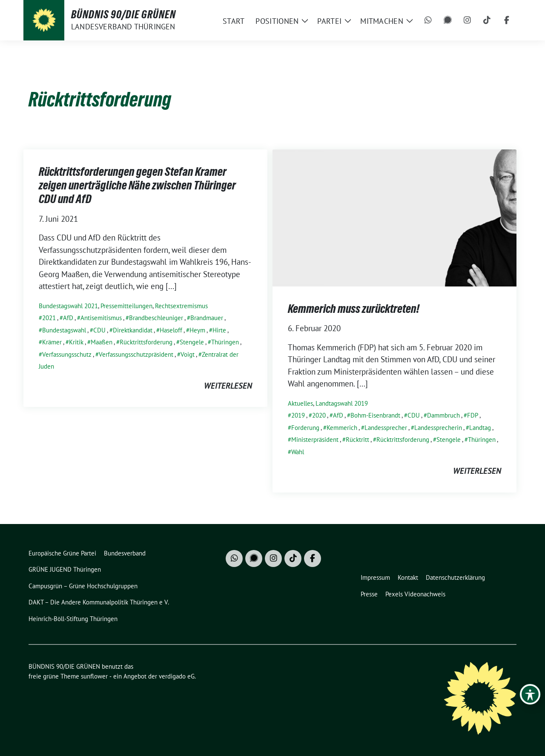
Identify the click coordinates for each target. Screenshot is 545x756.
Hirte (219, 330)
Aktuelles (300, 403)
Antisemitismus (101, 318)
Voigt (188, 354)
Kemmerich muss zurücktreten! (354, 309)
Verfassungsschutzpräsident (136, 354)
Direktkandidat (133, 330)
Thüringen (225, 342)
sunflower (94, 676)
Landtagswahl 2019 (342, 403)
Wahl (298, 452)
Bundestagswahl (64, 330)
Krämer (52, 342)
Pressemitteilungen (126, 306)
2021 (49, 318)
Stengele (192, 342)
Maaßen (102, 342)
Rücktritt (357, 440)
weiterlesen (228, 386)
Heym (197, 330)
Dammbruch (443, 415)
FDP (473, 415)
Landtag (480, 428)
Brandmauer (207, 318)
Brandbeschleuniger (156, 318)
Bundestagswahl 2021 (68, 306)
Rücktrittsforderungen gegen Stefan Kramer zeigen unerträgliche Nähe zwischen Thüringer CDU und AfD (137, 185)
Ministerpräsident (315, 440)
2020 (319, 415)
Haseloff (171, 330)
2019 (298, 415)
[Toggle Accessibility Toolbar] (530, 694)
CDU (99, 330)
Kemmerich (342, 428)
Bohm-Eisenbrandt (375, 415)
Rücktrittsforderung (146, 342)
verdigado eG (177, 676)
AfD (68, 318)
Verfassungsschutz (67, 354)
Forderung (305, 428)
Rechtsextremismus (181, 306)
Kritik (76, 342)
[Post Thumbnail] (394, 217)
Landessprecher (386, 428)
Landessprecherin (438, 428)
